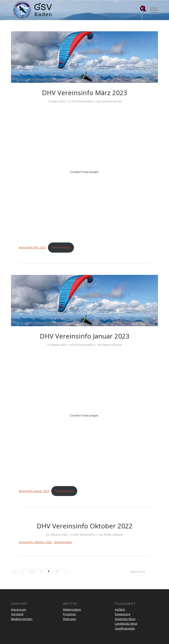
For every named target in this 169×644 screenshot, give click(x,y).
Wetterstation (72, 609)
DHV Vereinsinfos (82, 101)
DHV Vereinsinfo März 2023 (85, 93)
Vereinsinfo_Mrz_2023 (32, 247)
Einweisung (122, 614)
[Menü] (152, 10)
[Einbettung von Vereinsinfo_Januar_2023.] (84, 416)
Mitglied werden (22, 619)
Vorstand (17, 614)
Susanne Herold (112, 101)
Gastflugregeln (125, 628)
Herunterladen (61, 247)
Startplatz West (125, 619)
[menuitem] (141, 10)
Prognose (69, 614)
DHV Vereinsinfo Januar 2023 (85, 336)
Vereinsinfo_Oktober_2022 (35, 542)
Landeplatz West (126, 624)
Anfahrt (120, 609)
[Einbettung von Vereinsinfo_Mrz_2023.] (84, 172)
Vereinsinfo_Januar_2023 (34, 491)
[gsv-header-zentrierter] (33, 10)
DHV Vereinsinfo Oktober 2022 (85, 526)
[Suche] (141, 10)
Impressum (18, 609)
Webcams (70, 619)
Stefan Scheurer (112, 345)
